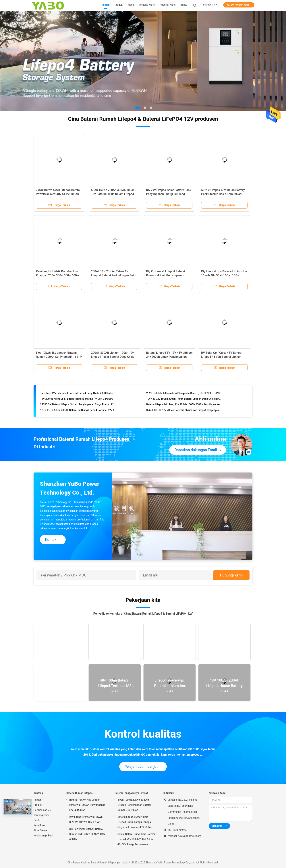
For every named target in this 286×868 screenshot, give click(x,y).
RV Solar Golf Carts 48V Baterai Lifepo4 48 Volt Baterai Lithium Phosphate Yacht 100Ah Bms (222, 357)
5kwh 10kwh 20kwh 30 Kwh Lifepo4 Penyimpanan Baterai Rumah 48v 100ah (134, 805)
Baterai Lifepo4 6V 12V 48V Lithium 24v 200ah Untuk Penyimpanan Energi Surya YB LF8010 (169, 357)
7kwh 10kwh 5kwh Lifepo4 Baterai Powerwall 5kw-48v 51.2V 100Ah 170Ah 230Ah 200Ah (58, 194)
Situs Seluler (41, 830)
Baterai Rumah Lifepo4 (80, 793)
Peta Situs (39, 825)
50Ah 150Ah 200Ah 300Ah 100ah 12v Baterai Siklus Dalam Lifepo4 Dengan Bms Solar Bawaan (113, 194)
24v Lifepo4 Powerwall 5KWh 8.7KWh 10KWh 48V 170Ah (86, 819)
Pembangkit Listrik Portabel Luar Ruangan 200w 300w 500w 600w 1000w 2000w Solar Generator (57, 275)
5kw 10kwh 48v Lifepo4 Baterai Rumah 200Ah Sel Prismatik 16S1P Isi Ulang (59, 357)
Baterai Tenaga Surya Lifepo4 (131, 793)
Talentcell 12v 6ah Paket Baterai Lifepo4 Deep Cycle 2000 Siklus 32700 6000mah (78, 394)
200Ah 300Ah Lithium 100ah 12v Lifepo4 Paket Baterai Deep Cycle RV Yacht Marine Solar (113, 357)
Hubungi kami (231, 575)
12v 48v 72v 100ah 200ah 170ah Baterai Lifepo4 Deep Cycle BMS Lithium (184, 400)
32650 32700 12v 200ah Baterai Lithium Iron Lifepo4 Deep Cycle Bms (184, 411)
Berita (37, 820)
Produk (38, 805)
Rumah (38, 800)
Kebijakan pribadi (43, 836)
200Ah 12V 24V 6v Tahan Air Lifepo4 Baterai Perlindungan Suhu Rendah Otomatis (114, 275)
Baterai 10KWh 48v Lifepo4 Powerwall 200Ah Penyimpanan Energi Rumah (87, 805)
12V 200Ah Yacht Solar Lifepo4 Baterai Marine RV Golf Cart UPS (77, 400)
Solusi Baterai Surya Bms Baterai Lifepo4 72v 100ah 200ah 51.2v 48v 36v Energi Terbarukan (136, 839)
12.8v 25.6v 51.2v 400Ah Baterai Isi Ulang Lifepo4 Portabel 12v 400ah (78, 411)
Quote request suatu (239, 5)
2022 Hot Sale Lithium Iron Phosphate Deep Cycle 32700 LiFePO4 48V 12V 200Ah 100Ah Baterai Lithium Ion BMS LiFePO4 (184, 394)
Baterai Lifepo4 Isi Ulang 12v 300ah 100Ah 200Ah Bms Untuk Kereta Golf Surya (184, 405)
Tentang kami (41, 815)
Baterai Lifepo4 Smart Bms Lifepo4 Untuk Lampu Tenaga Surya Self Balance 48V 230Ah (135, 822)
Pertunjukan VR (42, 810)
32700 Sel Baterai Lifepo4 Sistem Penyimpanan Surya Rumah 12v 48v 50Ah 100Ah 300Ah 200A (78, 405)
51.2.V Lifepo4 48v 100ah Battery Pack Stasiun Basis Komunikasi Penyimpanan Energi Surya (223, 194)
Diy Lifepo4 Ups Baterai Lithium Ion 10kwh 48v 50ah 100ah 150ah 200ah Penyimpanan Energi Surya (224, 275)
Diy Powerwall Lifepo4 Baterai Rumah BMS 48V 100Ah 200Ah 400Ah (87, 834)
